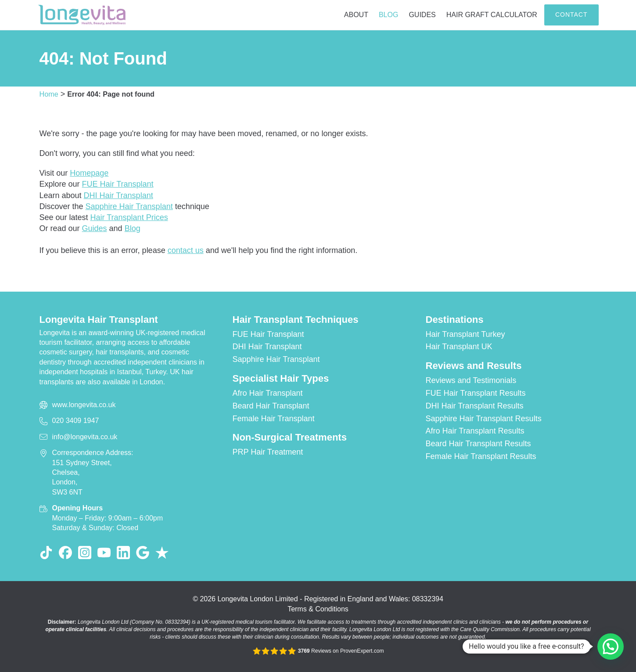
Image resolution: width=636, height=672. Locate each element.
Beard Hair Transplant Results (478, 444)
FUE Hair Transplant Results (476, 393)
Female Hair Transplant (274, 419)
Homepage (89, 173)
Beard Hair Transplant (271, 406)
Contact (571, 14)
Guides (422, 15)
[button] (611, 647)
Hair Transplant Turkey (465, 334)
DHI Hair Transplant (119, 195)
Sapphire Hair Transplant (129, 206)
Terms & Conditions (318, 609)
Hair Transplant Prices (129, 217)
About (356, 15)
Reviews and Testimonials (471, 380)
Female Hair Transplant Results (481, 456)
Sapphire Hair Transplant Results (484, 419)
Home (49, 94)
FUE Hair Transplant (118, 184)
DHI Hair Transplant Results (475, 406)
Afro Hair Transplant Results (475, 431)
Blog (388, 15)
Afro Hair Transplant (268, 393)
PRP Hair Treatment (268, 452)
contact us (186, 250)
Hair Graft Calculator (492, 15)
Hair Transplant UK (459, 347)
